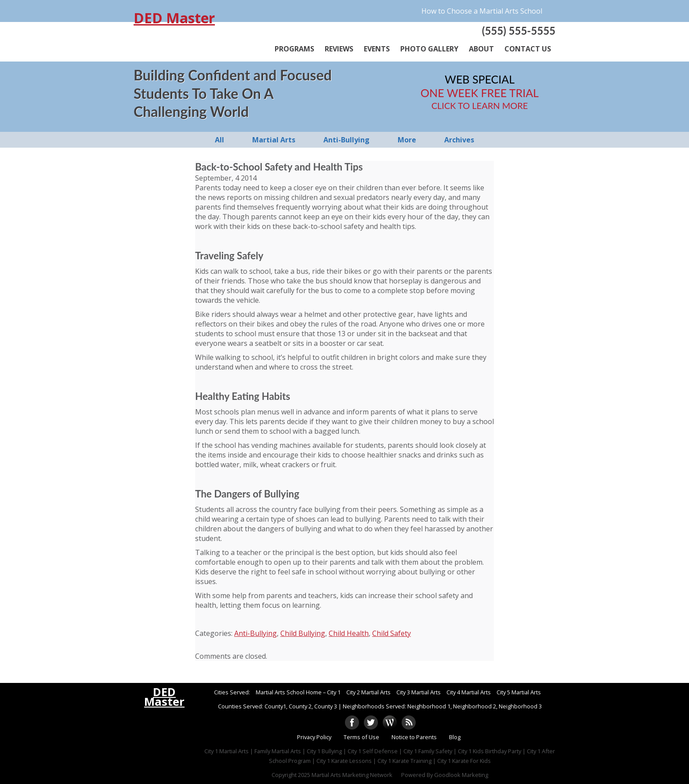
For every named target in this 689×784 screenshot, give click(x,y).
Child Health (349, 633)
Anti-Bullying (256, 633)
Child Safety (392, 633)
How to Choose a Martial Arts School (482, 11)
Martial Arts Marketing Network (352, 775)
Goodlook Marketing (461, 775)
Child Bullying (303, 633)
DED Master (174, 18)
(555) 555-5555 (519, 31)
